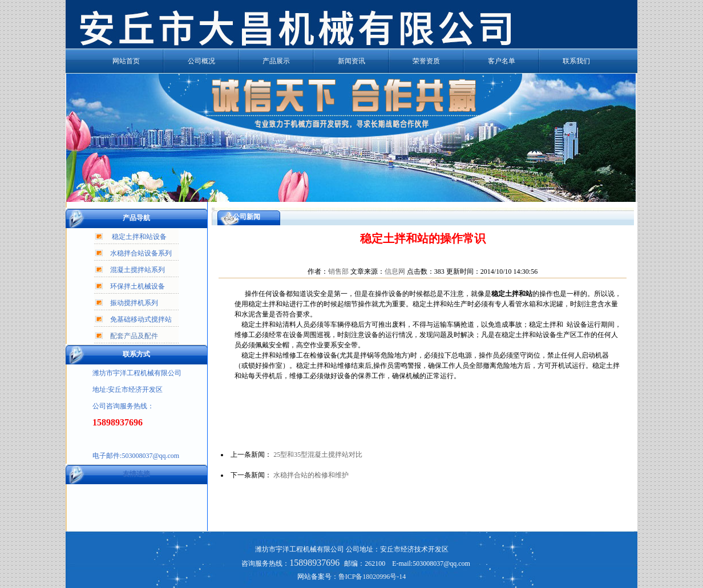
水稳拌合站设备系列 (141, 253)
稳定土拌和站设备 (139, 237)
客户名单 (502, 61)
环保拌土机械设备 (138, 286)
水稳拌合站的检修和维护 (311, 475)
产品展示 (276, 61)
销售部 (338, 271)
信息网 (395, 271)
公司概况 (201, 61)
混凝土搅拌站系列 (138, 270)
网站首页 (126, 61)
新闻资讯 (351, 61)
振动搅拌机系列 (134, 303)
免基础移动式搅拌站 (141, 319)
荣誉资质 (426, 61)
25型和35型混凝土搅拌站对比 (318, 455)
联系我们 (576, 61)
